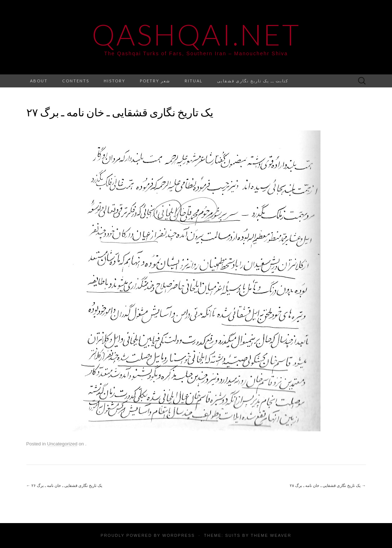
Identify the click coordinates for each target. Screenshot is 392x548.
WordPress (178, 535)
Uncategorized (62, 444)
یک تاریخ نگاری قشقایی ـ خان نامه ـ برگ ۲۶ (64, 486)
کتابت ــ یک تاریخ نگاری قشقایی (253, 81)
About (39, 81)
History (115, 81)
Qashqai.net (196, 34)
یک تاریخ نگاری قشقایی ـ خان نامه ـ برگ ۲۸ (328, 486)
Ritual (194, 81)
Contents (76, 81)
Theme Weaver (271, 535)
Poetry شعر (155, 81)
